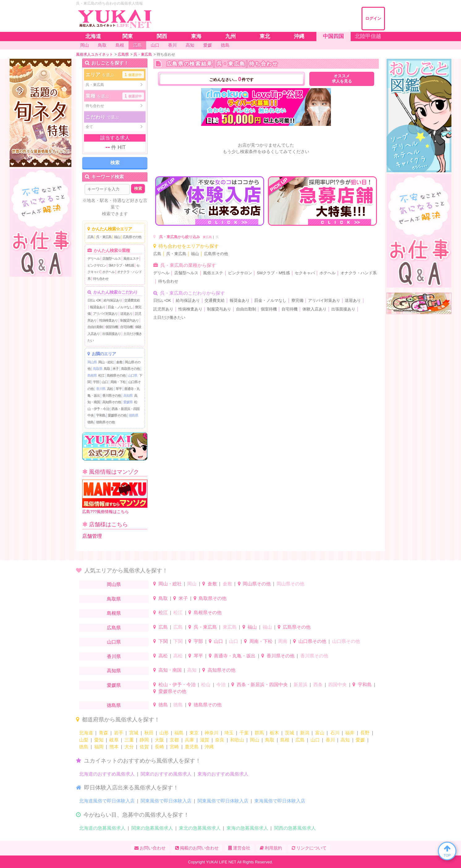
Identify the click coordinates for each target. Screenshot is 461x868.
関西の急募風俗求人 (295, 828)
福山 (117, 237)
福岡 (99, 747)
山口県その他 (312, 641)
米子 (116, 369)
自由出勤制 (95, 327)
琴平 (119, 389)
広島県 (114, 628)
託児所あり (163, 309)
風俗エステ (131, 259)
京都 (174, 740)
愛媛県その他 (117, 415)
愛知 (99, 740)
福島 (179, 733)
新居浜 (300, 684)
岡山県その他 (257, 584)
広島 (91, 237)
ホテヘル (108, 272)
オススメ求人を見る (342, 79)
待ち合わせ (101, 279)
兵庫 (189, 740)
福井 (350, 733)
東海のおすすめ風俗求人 (223, 774)
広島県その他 (132, 237)
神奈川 (211, 733)
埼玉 (229, 733)
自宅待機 (126, 327)
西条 (318, 684)
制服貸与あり (129, 320)
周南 (283, 641)
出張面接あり (112, 334)
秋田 (149, 733)
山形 (164, 733)
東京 (194, 733)
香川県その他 (112, 396)
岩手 (119, 733)
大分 (129, 747)
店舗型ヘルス (112, 259)
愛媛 (360, 740)
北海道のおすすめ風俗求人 (107, 774)
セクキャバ (305, 273)
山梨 (84, 740)
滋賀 (205, 740)
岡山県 (92, 362)
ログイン (373, 18)
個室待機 (112, 327)
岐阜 (114, 740)
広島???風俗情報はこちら (115, 497)
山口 (105, 382)
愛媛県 (128, 402)
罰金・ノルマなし (120, 307)
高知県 (128, 396)
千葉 (244, 733)
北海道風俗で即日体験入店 (107, 801)
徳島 (91, 422)
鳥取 (107, 369)
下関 (163, 641)
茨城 (290, 733)
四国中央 (337, 684)
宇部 (96, 382)
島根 (285, 740)
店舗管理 (92, 536)
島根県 (92, 375)
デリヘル (94, 259)
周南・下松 (118, 382)
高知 (192, 670)
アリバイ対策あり (105, 314)
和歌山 (237, 740)
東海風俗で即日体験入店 (280, 801)
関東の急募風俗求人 (152, 828)
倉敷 (119, 362)
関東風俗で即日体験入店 (166, 801)
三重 (129, 740)
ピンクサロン (97, 265)
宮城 (134, 733)
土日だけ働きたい (169, 318)
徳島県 (133, 415)
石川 (335, 733)
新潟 (305, 733)
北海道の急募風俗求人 (102, 828)
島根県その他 (116, 375)
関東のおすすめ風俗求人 (166, 774)
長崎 (159, 747)
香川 (330, 740)
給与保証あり (113, 300)
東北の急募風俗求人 (200, 828)
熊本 (114, 747)
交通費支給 (132, 300)
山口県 (133, 375)
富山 (320, 733)
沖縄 (209, 747)
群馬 (259, 733)
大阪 (159, 740)
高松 (110, 389)
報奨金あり (98, 307)
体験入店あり (315, 309)
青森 (104, 733)
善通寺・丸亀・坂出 (235, 656)
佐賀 (144, 747)
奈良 (220, 740)
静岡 (144, 740)
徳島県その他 (105, 422)
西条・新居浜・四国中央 (262, 684)
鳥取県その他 (130, 369)
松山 (206, 684)
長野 (365, 733)
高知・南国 (170, 670)
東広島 (207, 237)
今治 (221, 684)
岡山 (192, 584)
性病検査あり (108, 320)
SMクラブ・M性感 (121, 265)
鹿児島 (192, 747)
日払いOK (94, 300)
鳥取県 (98, 369)
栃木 (274, 733)
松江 (101, 375)
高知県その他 (112, 402)
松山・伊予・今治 (177, 684)
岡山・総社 (106, 362)
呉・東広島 (104, 237)
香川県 (101, 389)
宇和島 (101, 415)
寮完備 (297, 301)
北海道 (86, 733)
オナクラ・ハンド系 (359, 273)
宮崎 (174, 747)
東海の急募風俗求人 (247, 828)
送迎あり (126, 314)
